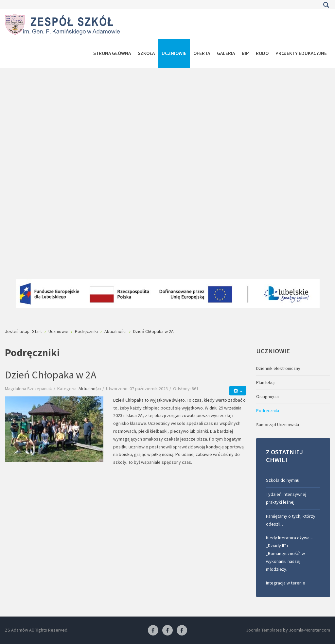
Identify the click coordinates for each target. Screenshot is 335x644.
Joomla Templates (264, 630)
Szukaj (326, 5)
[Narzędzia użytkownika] (238, 391)
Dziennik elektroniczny (278, 368)
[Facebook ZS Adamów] (153, 631)
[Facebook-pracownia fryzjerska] (167, 631)
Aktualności (90, 389)
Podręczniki (268, 410)
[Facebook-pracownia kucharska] (182, 631)
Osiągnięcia (267, 396)
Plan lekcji (266, 382)
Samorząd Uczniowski (278, 425)
